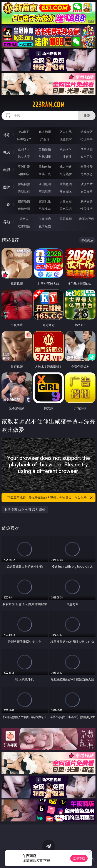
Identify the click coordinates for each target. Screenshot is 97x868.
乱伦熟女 (66, 174)
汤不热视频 (87, 219)
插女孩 (24, 219)
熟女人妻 (24, 157)
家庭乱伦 (45, 201)
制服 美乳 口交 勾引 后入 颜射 (25, 510)
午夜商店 (45, 219)
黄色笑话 (66, 209)
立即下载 (79, 858)
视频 (7, 152)
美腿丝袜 (24, 191)
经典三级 (45, 174)
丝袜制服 (45, 157)
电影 (7, 170)
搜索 (87, 116)
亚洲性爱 (24, 167)
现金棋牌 (66, 139)
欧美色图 (66, 184)
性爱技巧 (87, 209)
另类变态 (87, 174)
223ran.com (48, 105)
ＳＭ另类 (87, 157)
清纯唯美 (45, 191)
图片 (7, 187)
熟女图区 (66, 191)
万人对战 (66, 132)
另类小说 (45, 209)
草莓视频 (66, 219)
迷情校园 (24, 209)
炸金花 (45, 139)
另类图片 (87, 191)
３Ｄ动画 (87, 149)
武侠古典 (87, 201)
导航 (7, 222)
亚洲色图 (45, 184)
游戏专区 (87, 132)
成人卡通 (66, 167)
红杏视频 (24, 226)
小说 (7, 204)
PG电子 (24, 132)
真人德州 (45, 132)
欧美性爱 (87, 167)
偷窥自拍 (24, 184)
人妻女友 (66, 201)
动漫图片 (87, 184)
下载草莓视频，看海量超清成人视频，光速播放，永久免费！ (50, 498)
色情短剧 (45, 226)
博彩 (7, 135)
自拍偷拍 (45, 149)
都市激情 (24, 201)
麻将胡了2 (24, 139)
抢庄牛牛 (87, 139)
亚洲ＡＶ (24, 149)
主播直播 (66, 157)
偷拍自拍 (45, 167)
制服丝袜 (24, 174)
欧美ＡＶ (66, 149)
